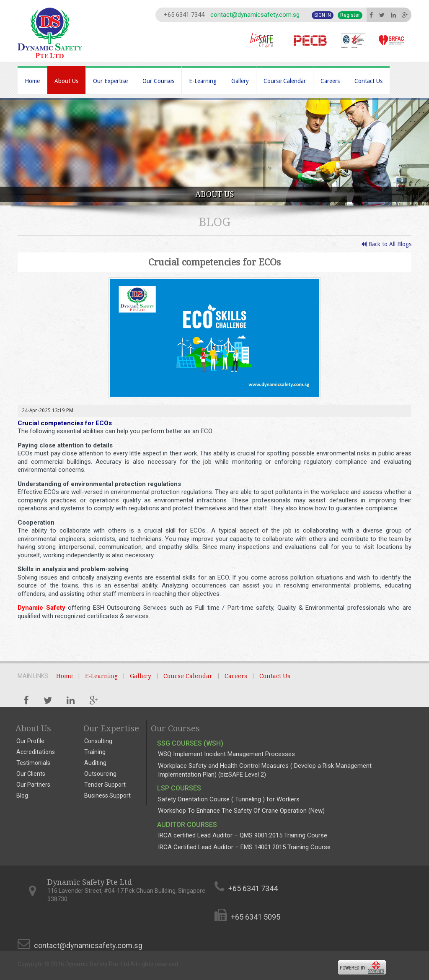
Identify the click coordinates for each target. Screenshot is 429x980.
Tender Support (105, 785)
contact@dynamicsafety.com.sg (255, 15)
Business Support (107, 795)
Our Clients (31, 774)
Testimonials (33, 763)
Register (350, 15)
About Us (66, 81)
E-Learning (203, 81)
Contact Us (368, 81)
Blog (22, 795)
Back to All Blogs (386, 244)
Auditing (95, 763)
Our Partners (33, 785)
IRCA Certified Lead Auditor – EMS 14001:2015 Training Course (244, 847)
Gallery (240, 81)
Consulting (98, 741)
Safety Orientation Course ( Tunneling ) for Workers (229, 799)
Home (32, 81)
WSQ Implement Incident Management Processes (226, 754)
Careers (330, 81)
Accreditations (36, 752)
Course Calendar (285, 81)
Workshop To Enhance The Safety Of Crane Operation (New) (241, 811)
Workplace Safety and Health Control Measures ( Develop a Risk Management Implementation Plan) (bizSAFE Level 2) (265, 770)
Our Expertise (110, 81)
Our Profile (30, 741)
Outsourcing (100, 774)
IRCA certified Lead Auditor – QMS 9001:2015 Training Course (243, 835)
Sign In (323, 15)
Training (95, 752)
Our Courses (158, 81)
